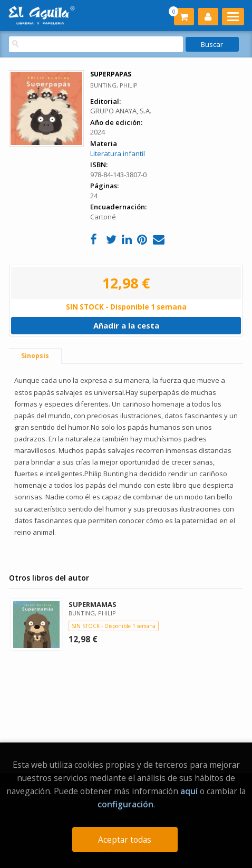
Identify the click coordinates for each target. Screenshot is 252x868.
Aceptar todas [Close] (125, 840)
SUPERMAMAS (93, 604)
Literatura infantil (118, 153)
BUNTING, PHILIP (114, 85)
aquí (189, 791)
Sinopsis (35, 356)
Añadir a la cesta (126, 325)
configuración (125, 804)
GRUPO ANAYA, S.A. (121, 111)
